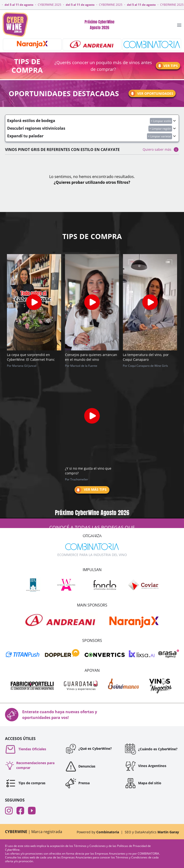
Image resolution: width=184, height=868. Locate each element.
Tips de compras (25, 783)
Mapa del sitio (143, 783)
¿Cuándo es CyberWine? (151, 749)
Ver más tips (91, 490)
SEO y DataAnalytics (152, 832)
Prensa (77, 783)
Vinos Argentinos (146, 766)
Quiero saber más (161, 150)
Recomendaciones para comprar (30, 765)
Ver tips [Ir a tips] (167, 66)
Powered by (98, 832)
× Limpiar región (160, 129)
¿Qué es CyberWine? (88, 749)
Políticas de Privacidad (132, 846)
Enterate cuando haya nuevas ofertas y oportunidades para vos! (51, 715)
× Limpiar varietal (160, 136)
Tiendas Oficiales (26, 749)
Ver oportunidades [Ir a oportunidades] (151, 93)
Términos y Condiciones (90, 846)
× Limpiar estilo (161, 121)
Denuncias (80, 766)
